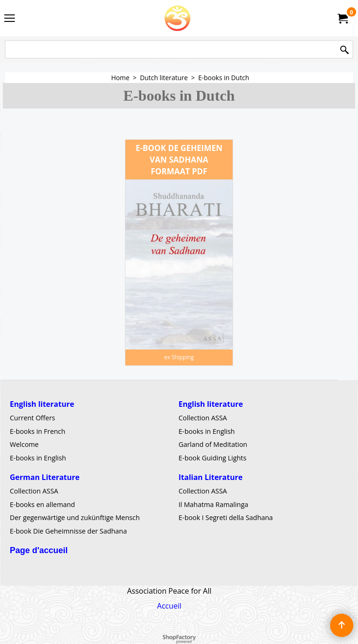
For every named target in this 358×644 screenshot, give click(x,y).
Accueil (169, 606)
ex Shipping (179, 357)
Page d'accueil (39, 550)
